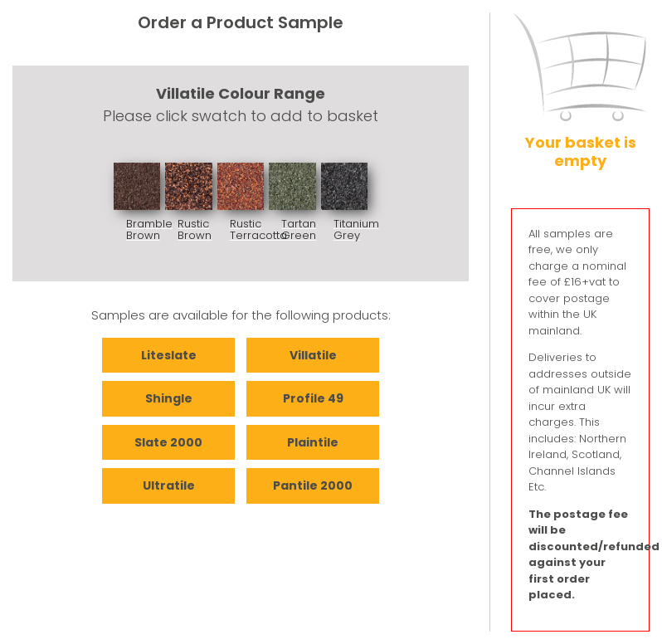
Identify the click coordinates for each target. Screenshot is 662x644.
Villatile (313, 355)
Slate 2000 (168, 442)
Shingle (169, 398)
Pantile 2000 (313, 485)
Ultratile (169, 485)
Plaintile (313, 442)
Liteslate (169, 355)
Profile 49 (313, 398)
